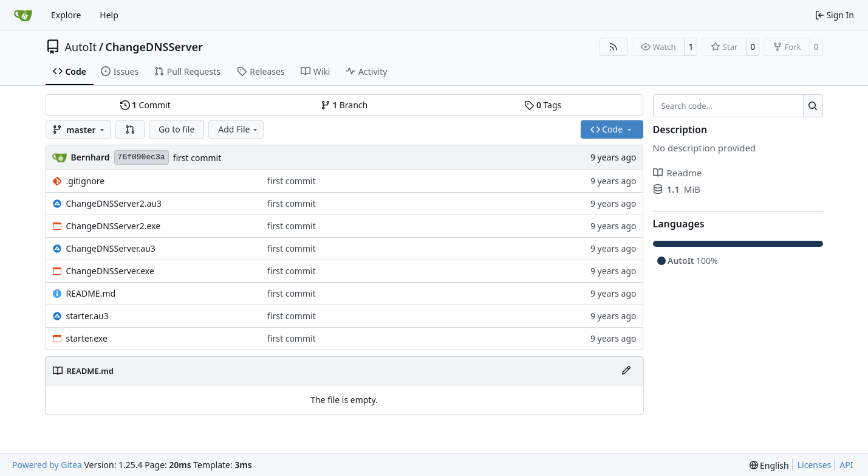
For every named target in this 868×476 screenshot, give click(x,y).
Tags (543, 105)
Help (109, 15)
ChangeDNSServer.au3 (111, 248)
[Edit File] (626, 371)
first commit (197, 158)
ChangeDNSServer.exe (110, 271)
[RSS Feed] (613, 47)
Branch (344, 105)
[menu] (769, 465)
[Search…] (813, 106)
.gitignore (86, 181)
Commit (145, 105)
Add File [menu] (239, 129)
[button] (130, 129)
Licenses (815, 465)
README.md (91, 293)
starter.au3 (87, 316)
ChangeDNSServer (154, 47)
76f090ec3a (142, 157)
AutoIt (81, 47)
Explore (66, 15)
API (846, 465)
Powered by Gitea (47, 465)
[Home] (23, 15)
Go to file (176, 129)
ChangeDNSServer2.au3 (114, 203)
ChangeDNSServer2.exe (114, 226)
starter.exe (87, 338)
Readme (678, 173)
